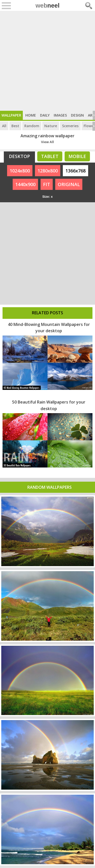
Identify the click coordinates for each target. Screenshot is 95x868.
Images (60, 115)
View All (48, 142)
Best (15, 126)
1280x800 (48, 171)
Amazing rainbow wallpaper (48, 136)
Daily (45, 115)
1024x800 (20, 171)
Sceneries (70, 126)
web (48, 5)
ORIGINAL (69, 184)
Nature (51, 126)
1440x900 (25, 184)
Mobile (77, 156)
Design (77, 115)
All (4, 126)
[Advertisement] (48, 61)
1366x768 (75, 171)
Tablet (50, 156)
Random (32, 126)
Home (31, 115)
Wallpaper (11, 115)
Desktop (19, 156)
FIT (47, 184)
